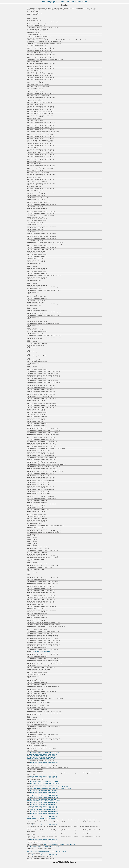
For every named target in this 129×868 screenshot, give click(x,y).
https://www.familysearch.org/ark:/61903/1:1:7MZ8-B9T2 (44, 781)
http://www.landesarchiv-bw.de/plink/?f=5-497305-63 (43, 804)
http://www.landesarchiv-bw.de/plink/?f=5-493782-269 (44, 796)
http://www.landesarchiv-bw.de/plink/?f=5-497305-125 (44, 806)
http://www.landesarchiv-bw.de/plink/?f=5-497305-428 (44, 764)
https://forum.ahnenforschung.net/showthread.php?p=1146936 (44, 801)
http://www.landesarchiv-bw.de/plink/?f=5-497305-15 (43, 799)
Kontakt (78, 2)
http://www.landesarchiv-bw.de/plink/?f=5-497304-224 (44, 762)
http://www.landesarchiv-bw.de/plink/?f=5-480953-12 (43, 825)
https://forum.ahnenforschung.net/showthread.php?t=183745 (59, 845)
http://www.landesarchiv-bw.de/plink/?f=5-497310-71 (43, 776)
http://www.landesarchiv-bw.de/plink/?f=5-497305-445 (41, 818)
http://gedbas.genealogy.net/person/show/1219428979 (41, 756)
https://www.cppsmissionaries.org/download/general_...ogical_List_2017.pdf (47, 851)
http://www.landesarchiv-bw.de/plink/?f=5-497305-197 (44, 810)
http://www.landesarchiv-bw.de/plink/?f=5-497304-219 (44, 798)
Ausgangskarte (53, 2)
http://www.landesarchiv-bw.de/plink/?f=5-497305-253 (44, 811)
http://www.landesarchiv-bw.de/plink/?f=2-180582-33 (43, 778)
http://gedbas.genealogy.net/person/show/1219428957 (41, 759)
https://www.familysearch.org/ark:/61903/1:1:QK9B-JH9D (45, 752)
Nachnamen (64, 2)
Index (72, 2)
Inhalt (44, 2)
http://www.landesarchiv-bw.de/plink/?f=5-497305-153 (44, 808)
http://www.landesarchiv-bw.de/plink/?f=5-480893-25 (43, 839)
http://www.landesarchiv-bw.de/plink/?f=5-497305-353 (44, 813)
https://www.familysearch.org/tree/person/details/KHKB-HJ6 (53, 787)
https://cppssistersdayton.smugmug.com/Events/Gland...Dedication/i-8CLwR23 (50, 789)
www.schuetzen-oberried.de (42, 651)
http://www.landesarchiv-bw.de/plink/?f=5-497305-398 (44, 815)
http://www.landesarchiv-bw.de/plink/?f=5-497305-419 (44, 817)
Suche (85, 2)
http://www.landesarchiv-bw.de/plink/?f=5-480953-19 (43, 754)
